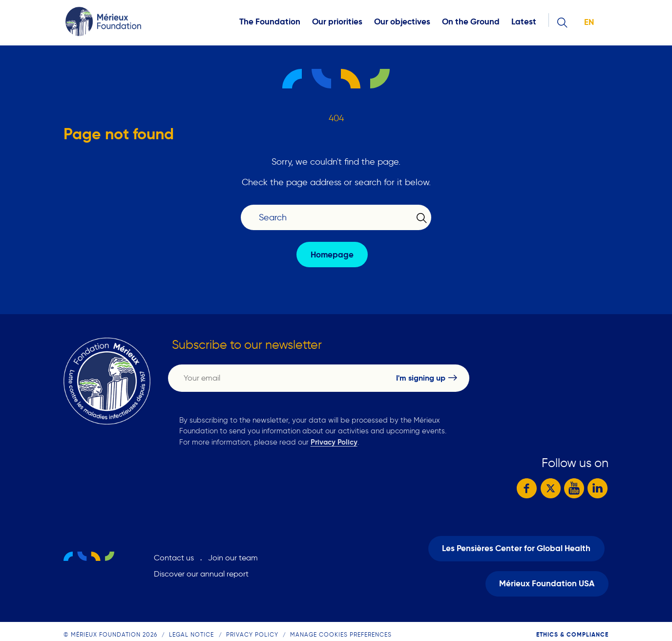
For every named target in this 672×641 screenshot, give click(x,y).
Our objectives (402, 23)
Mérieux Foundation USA (547, 576)
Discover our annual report (201, 569)
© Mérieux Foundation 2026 (110, 624)
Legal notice (191, 624)
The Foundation (270, 23)
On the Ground (471, 23)
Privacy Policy (334, 442)
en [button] (589, 23)
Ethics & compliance (572, 624)
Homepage (332, 255)
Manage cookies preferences (341, 624)
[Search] (330, 218)
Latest (524, 23)
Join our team (233, 553)
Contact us (174, 553)
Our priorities (337, 23)
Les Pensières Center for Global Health (516, 543)
